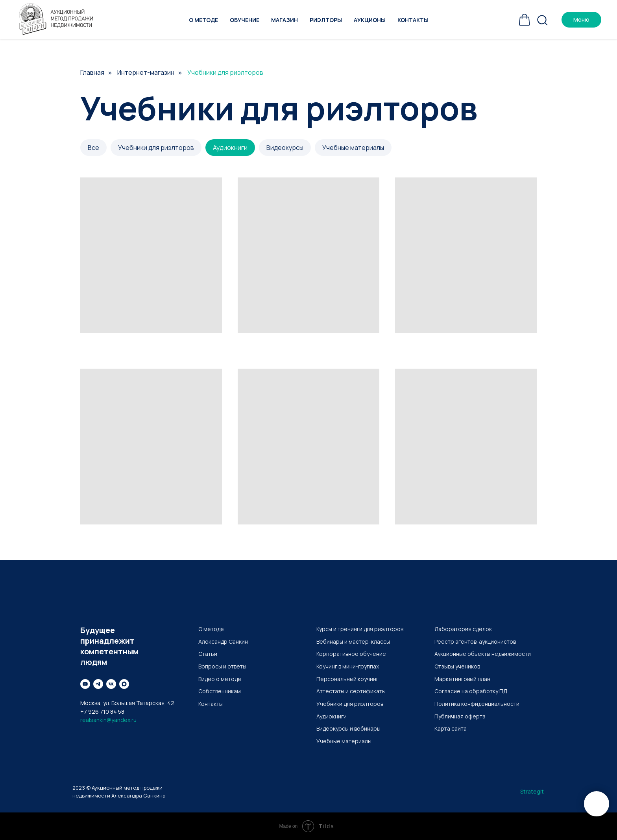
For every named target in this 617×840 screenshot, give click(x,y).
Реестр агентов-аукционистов (475, 642)
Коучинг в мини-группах (348, 666)
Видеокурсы (285, 148)
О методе (203, 20)
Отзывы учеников (457, 666)
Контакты (413, 20)
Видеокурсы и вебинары (348, 728)
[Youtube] (85, 684)
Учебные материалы (353, 148)
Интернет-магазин (146, 73)
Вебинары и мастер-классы (353, 642)
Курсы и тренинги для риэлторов (360, 629)
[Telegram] (98, 684)
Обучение (245, 20)
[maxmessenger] (124, 684)
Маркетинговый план (462, 679)
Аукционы (370, 20)
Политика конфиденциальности (477, 704)
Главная (92, 73)
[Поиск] (542, 20)
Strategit (532, 791)
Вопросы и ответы (222, 666)
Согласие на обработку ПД (471, 691)
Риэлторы (326, 20)
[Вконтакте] (111, 684)
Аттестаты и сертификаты (351, 691)
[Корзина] (525, 20)
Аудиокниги (230, 148)
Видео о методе (220, 679)
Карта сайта (451, 728)
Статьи (208, 654)
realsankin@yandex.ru (108, 720)
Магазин (284, 20)
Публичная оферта (460, 716)
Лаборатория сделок (463, 629)
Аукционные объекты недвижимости (483, 654)
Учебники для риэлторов (156, 148)
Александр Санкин (223, 642)
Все (93, 148)
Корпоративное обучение (351, 654)
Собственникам (220, 691)
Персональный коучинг (347, 679)
